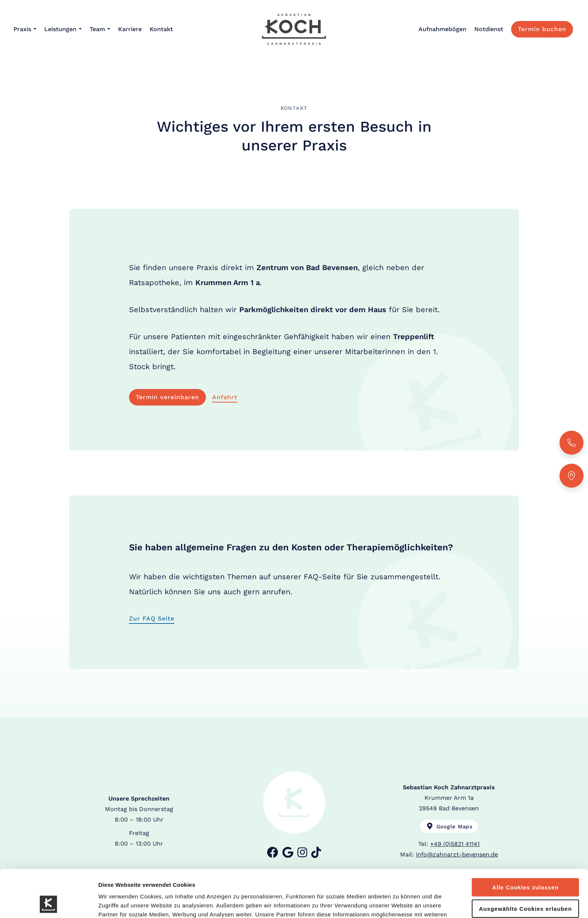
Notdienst (489, 29)
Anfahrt (225, 397)
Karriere (130, 29)
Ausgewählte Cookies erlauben (525, 864)
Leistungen (60, 29)
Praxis (22, 29)
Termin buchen (542, 29)
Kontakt (161, 29)
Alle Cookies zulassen (525, 843)
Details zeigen (399, 903)
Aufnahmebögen (442, 29)
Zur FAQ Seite (152, 618)
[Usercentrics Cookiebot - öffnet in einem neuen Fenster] (49, 903)
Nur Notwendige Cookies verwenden (525, 888)
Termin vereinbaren (167, 397)
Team (97, 29)
